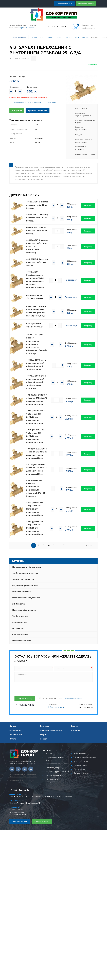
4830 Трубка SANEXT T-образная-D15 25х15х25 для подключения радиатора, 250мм (36, 509)
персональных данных (74, 698)
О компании (15, 730)
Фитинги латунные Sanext (85, 37)
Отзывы (74, 726)
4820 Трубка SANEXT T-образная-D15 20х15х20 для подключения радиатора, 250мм (36, 417)
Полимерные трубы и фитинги (51, 37)
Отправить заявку (86, 4)
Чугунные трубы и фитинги (25, 585)
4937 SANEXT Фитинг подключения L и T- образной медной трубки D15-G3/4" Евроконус (36, 382)
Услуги (43, 735)
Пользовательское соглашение (23, 774)
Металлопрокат (20, 622)
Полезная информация (51, 730)
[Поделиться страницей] (33, 58)
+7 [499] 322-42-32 (19, 790)
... (59, 545)
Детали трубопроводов (23, 579)
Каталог (43, 37)
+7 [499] (58, 27)
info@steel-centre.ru (26, 28)
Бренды (49, 754)
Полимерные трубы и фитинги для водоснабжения (60, 37)
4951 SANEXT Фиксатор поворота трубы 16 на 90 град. (37, 262)
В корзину (17, 110)
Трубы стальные (20, 616)
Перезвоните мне (20, 821)
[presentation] (33, 688)
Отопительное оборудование (26, 598)
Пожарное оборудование (24, 610)
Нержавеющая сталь (22, 641)
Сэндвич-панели (20, 635)
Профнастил (18, 628)
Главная (34, 37)
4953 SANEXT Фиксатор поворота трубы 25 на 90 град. (37, 230)
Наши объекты (16, 735)
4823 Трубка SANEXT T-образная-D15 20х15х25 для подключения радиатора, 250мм (36, 528)
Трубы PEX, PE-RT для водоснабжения (68, 37)
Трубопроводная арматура (25, 573)
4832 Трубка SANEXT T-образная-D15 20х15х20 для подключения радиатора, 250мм (36, 436)
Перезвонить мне (64, 4)
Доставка (52, 102)
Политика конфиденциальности (23, 777)
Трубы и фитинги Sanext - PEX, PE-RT (77, 37)
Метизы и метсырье (22, 592)
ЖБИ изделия (19, 604)
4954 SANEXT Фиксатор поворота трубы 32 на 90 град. (37, 218)
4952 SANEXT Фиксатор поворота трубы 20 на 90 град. (37, 205)
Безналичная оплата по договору (27, 102)
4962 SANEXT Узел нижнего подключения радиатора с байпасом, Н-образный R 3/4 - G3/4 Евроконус (36, 344)
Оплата (13, 739)
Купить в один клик (38, 110)
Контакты (75, 730)
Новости (44, 739)
